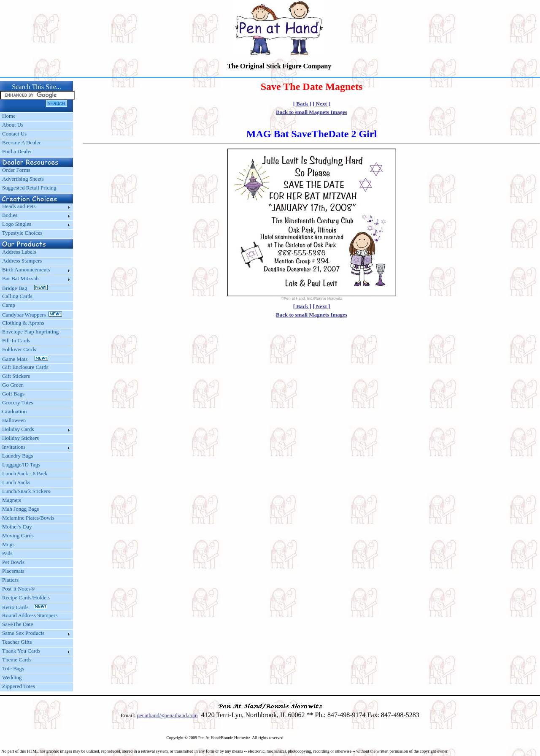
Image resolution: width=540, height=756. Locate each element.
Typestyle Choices (22, 233)
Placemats (13, 571)
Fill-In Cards (16, 340)
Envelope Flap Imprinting (30, 332)
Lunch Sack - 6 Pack (25, 473)
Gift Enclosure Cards (25, 367)
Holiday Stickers (20, 438)
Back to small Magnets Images (312, 112)
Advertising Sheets (23, 179)
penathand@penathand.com (167, 715)
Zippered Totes (19, 686)
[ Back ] (302, 104)
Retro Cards (25, 607)
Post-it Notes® (18, 589)
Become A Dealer (22, 142)
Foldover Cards (19, 349)
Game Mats (25, 359)
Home (9, 116)
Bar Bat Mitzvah (20, 278)
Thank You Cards (21, 651)
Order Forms (16, 170)
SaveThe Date (18, 624)
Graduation (14, 411)
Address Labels (19, 252)
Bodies (10, 215)
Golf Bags (13, 394)
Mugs (8, 544)
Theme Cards (17, 660)
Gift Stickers (16, 376)
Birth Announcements (26, 270)
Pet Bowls (13, 562)
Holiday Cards (18, 429)
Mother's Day (17, 527)
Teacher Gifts (17, 642)
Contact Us (14, 134)
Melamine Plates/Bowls (28, 518)
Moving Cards (18, 535)
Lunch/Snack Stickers (26, 491)
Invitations (14, 447)
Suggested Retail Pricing (29, 188)
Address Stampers (22, 261)
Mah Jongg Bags (20, 509)
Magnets (12, 500)
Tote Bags (13, 668)
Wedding (12, 677)
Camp (9, 305)
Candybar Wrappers (32, 315)
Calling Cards (17, 296)
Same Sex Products (23, 633)
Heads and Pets (19, 206)
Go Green (13, 385)
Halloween (14, 420)
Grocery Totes (18, 402)
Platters (10, 580)
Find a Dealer (17, 151)
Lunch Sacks (16, 482)
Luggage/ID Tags (21, 465)
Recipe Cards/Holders (26, 597)
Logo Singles (17, 224)
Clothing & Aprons (24, 323)
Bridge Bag (25, 288)
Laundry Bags (18, 456)
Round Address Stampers (30, 615)
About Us (13, 125)
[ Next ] (321, 104)
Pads (7, 553)
